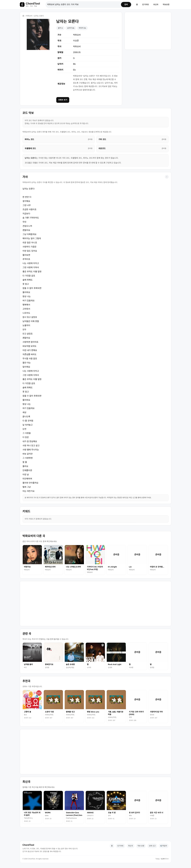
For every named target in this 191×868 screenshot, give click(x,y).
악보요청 (166, 5)
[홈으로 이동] (32, 5)
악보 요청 (141, 847)
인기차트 (146, 5)
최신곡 (156, 5)
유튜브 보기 (63, 101)
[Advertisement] (148, 31)
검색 (126, 5)
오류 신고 (152, 847)
